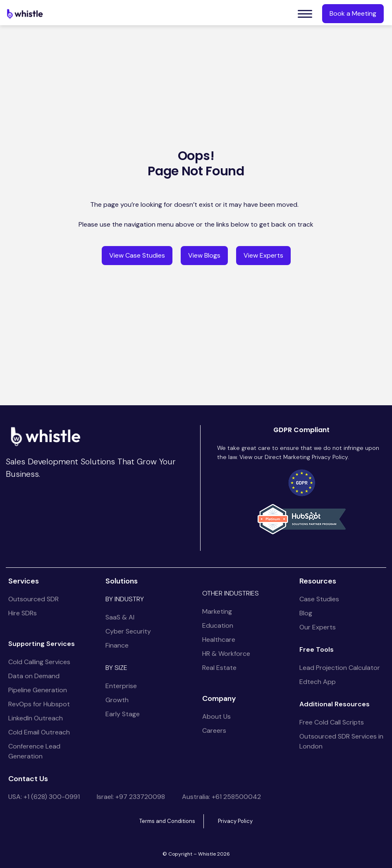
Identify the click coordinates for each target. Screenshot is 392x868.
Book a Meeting (353, 13)
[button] (305, 14)
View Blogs (204, 255)
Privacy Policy (235, 821)
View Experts (263, 255)
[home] (25, 14)
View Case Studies (137, 255)
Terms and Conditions (167, 821)
